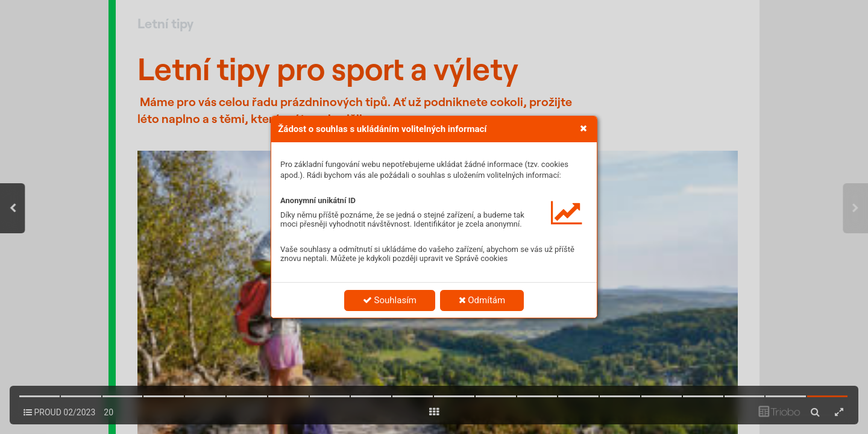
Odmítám (482, 300)
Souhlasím (390, 300)
